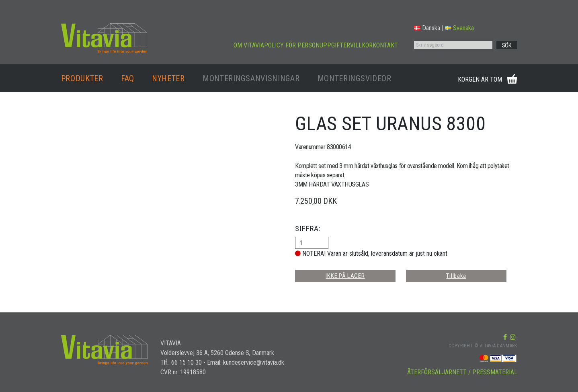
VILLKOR (361, 45)
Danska (427, 28)
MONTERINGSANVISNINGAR (251, 78)
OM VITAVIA (249, 45)
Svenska (459, 28)
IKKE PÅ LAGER (345, 276)
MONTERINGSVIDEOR (355, 78)
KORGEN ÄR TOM (480, 79)
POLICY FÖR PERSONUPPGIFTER (307, 45)
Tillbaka (456, 276)
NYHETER (168, 78)
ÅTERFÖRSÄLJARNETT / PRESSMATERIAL (462, 372)
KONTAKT (385, 45)
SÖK (507, 45)
